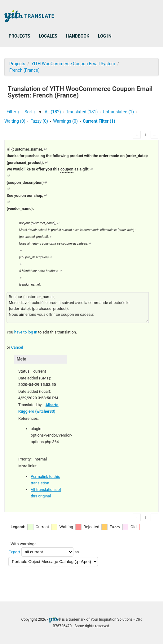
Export (14, 552)
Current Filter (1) (99, 121)
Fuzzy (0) (39, 121)
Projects (19, 36)
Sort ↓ (30, 112)
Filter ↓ (13, 112)
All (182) (53, 112)
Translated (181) (82, 112)
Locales (48, 36)
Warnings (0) (65, 121)
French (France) (24, 70)
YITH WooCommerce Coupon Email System (73, 64)
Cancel (17, 347)
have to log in (26, 332)
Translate (29, 16)
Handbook (78, 36)
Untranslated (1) (118, 112)
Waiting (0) (15, 121)
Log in (105, 36)
